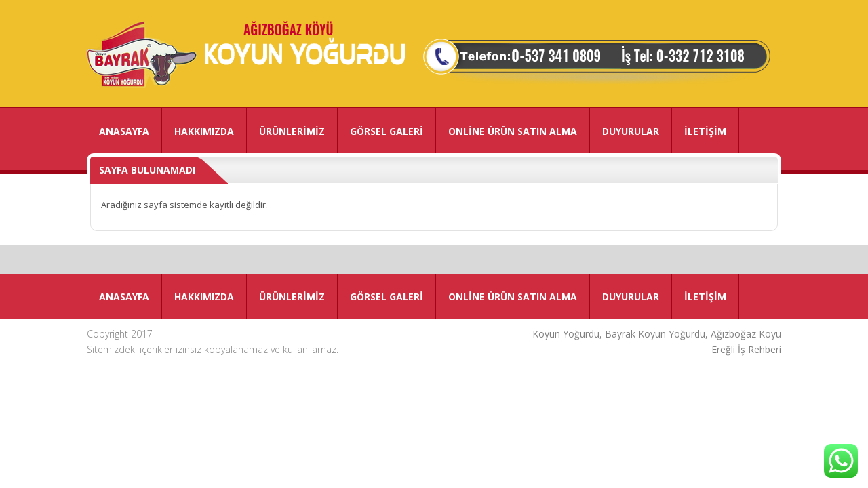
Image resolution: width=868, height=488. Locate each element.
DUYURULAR (631, 131)
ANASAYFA (124, 131)
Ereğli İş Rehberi (746, 349)
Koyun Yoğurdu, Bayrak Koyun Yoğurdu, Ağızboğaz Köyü (657, 334)
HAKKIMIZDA (204, 131)
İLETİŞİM (705, 131)
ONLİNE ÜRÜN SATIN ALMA (513, 131)
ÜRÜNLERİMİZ (292, 131)
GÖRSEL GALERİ (387, 131)
